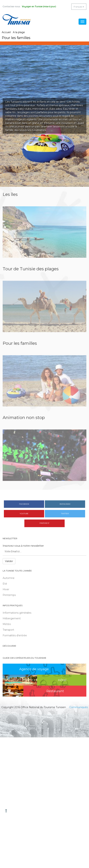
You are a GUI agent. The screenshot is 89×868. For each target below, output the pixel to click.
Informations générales (17, 613)
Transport (8, 630)
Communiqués (79, 707)
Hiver (6, 589)
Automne (9, 578)
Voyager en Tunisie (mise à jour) (39, 7)
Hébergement (12, 618)
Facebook (24, 504)
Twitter (65, 514)
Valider (9, 561)
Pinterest (44, 523)
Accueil (6, 32)
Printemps (9, 595)
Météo (7, 624)
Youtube (24, 514)
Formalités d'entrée (15, 635)
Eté (5, 584)
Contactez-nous (11, 7)
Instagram (65, 504)
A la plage (19, 32)
